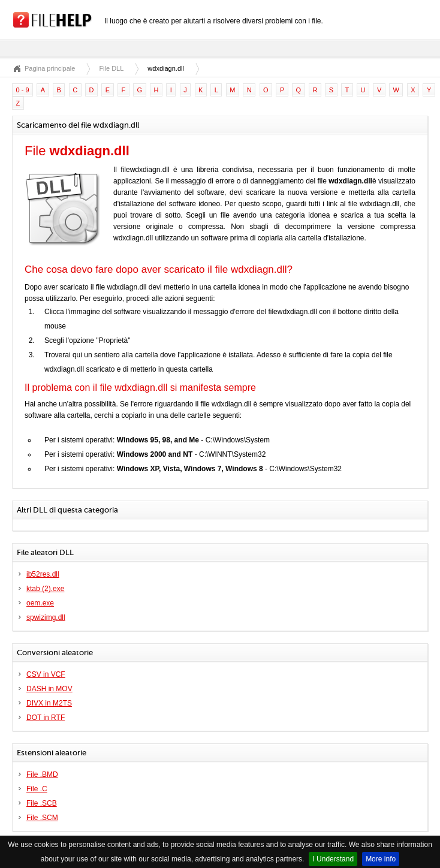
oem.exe (40, 603)
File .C (37, 789)
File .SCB (42, 803)
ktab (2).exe (45, 589)
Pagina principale (50, 68)
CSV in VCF (46, 674)
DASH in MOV (49, 689)
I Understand (333, 859)
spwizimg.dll (46, 617)
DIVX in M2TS (49, 703)
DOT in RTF (46, 718)
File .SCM (42, 818)
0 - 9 (23, 90)
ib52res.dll (43, 574)
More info (381, 859)
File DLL (111, 68)
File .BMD (42, 774)
